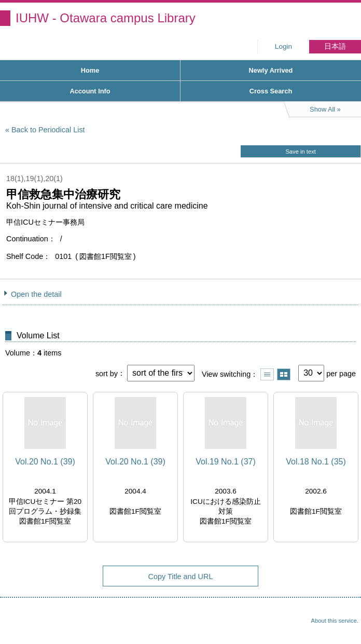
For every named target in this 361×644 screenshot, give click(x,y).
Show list (267, 374)
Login (283, 46)
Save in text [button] (300, 152)
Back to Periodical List (48, 130)
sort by (107, 373)
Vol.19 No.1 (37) (226, 462)
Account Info (90, 91)
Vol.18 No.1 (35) (316, 462)
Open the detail (36, 294)
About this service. (335, 621)
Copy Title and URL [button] (181, 577)
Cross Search (271, 91)
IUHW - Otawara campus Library (106, 18)
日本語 (335, 46)
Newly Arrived (271, 70)
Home (90, 70)
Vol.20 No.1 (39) (45, 462)
